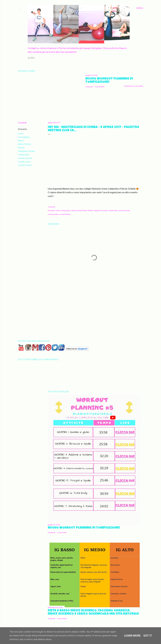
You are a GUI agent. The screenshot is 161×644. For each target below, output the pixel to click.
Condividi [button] (89, 87)
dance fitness (24, 144)
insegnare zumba (26, 151)
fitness (21, 148)
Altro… (102, 58)
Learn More (132, 636)
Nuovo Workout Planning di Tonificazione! (109, 80)
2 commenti (100, 87)
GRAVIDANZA (75, 58)
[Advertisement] (94, 314)
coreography (24, 137)
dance (21, 141)
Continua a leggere (134, 86)
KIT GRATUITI (90, 58)
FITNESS (44, 58)
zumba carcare (25, 158)
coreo (21, 134)
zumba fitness (25, 165)
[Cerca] (140, 8)
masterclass (24, 155)
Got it (148, 636)
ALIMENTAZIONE (58, 58)
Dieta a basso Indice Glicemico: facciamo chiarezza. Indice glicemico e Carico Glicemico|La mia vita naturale (93, 612)
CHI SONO (33, 58)
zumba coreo (24, 162)
